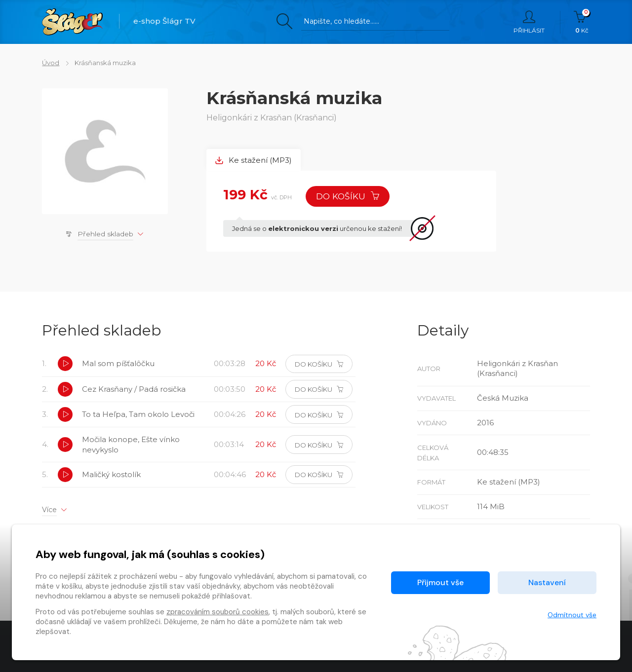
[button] (65, 365)
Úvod (51, 63)
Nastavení (547, 582)
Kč (582, 22)
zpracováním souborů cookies (217, 612)
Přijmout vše (440, 582)
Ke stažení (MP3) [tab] (254, 160)
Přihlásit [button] (529, 22)
